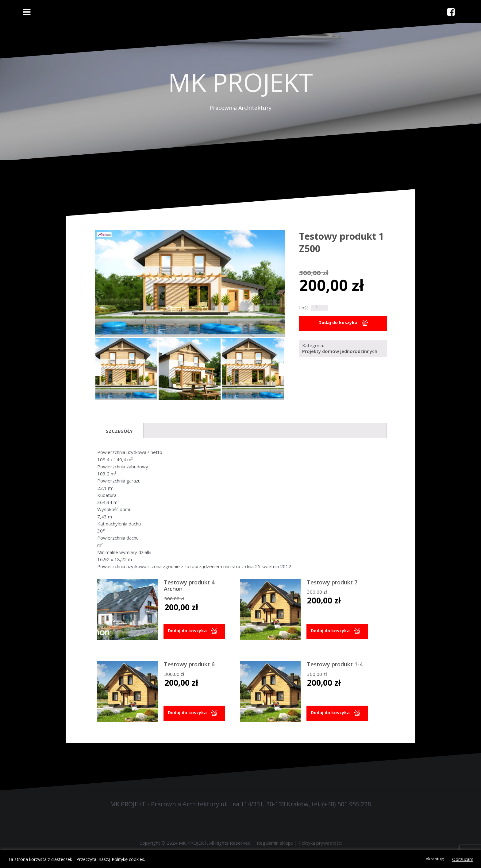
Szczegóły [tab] (119, 431)
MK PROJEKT (240, 82)
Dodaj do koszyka (338, 323)
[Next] (282, 370)
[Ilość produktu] (319, 308)
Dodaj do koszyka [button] (188, 631)
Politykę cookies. (128, 859)
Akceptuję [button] (435, 859)
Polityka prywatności (320, 843)
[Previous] (98, 370)
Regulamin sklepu (275, 843)
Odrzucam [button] (463, 859)
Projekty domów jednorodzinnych (340, 351)
